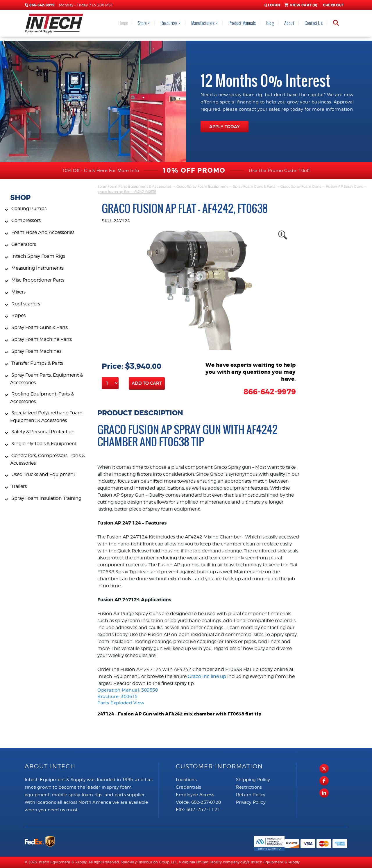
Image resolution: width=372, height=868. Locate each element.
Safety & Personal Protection (43, 432)
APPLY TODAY (225, 127)
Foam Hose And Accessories (43, 232)
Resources (169, 23)
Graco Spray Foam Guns (301, 186)
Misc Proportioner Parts (38, 280)
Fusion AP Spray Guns (344, 186)
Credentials (188, 787)
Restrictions (249, 787)
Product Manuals (242, 23)
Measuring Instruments (37, 268)
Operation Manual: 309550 (128, 690)
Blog (270, 23)
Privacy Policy (251, 802)
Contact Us (314, 23)
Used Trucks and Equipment (43, 474)
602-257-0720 (206, 802)
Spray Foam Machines (36, 351)
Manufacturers (203, 23)
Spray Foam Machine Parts (42, 339)
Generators (24, 244)
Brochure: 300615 (117, 697)
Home (123, 23)
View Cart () (301, 5)
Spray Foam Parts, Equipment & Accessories (134, 186)
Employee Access (195, 795)
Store (142, 23)
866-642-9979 (40, 5)
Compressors (26, 220)
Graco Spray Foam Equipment (202, 186)
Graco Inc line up (207, 676)
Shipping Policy (253, 780)
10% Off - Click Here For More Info (100, 171)
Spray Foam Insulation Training (46, 498)
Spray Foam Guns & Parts (40, 327)
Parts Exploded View (121, 703)
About (289, 23)
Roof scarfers (26, 304)
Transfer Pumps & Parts (37, 363)
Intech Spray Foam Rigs (38, 256)
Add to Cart (147, 383)
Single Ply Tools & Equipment (44, 444)
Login (272, 5)
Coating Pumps (29, 209)
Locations (186, 780)
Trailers (19, 486)
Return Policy (251, 795)
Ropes (18, 315)
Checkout (333, 5)
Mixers (18, 292)
